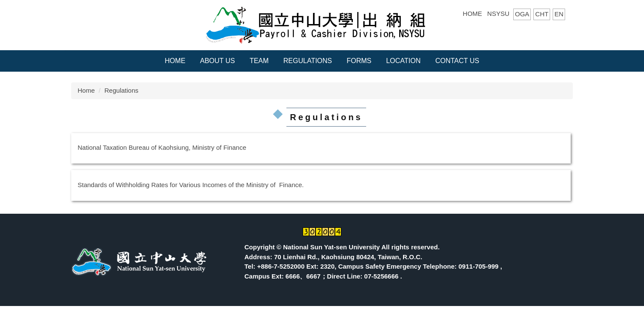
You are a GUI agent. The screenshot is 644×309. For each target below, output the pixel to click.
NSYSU (498, 14)
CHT (542, 14)
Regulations (308, 61)
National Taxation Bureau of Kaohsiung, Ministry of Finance (162, 147)
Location (403, 61)
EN (559, 14)
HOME (472, 14)
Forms (359, 61)
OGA (522, 14)
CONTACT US (457, 61)
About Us (217, 61)
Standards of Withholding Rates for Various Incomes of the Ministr (171, 185)
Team (259, 61)
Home (175, 61)
